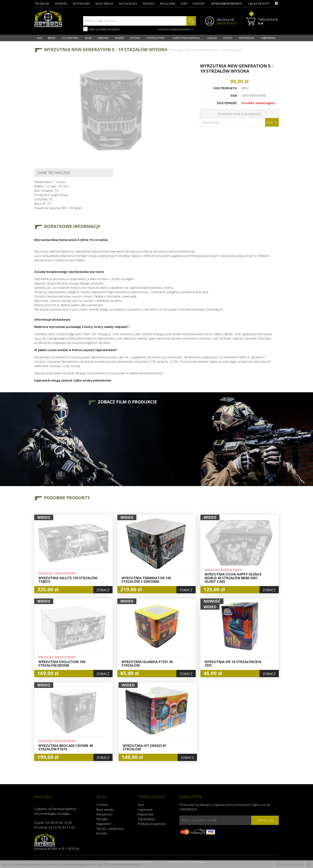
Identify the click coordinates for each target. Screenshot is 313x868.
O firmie (102, 805)
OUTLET (228, 38)
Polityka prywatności (152, 824)
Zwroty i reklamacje (110, 828)
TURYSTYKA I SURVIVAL (186, 38)
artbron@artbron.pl (227, 4)
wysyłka (149, 4)
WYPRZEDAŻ (246, 38)
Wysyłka (102, 819)
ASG (40, 38)
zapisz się (265, 820)
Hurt (141, 805)
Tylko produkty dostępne (101, 29)
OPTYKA (135, 38)
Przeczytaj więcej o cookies (290, 864)
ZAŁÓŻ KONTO (227, 23)
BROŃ (52, 38)
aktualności (128, 4)
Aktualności (104, 814)
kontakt (199, 4)
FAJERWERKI (268, 38)
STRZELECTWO (156, 38)
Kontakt (102, 833)
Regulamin (104, 824)
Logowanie (145, 809)
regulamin (168, 4)
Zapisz (272, 122)
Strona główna (177, 50)
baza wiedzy (104, 4)
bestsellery (81, 4)
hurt (184, 4)
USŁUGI (212, 38)
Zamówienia (146, 819)
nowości (61, 4)
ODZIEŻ (119, 38)
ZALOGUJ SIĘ (225, 20)
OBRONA (103, 38)
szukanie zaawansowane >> (176, 29)
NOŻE (88, 38)
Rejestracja (146, 814)
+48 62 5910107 (259, 4)
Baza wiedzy (105, 809)
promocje (42, 4)
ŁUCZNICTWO (70, 38)
